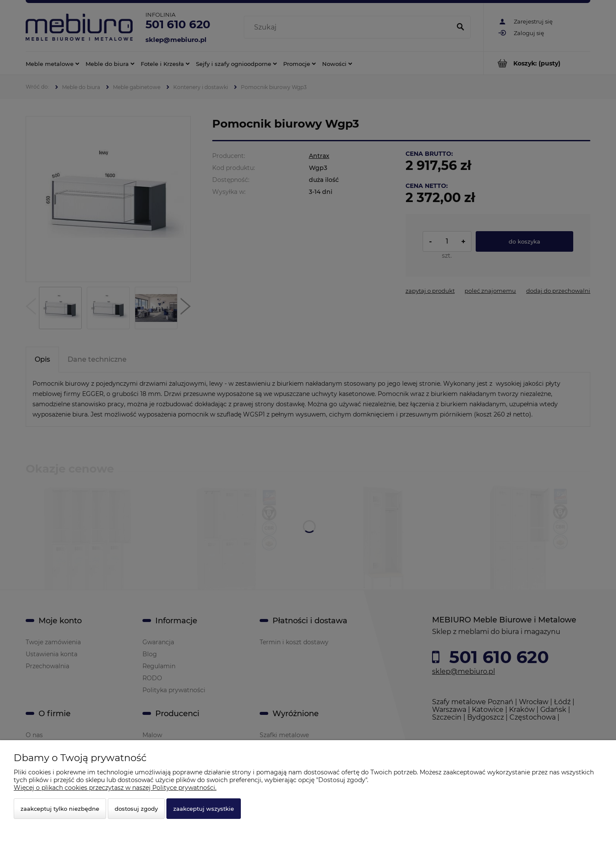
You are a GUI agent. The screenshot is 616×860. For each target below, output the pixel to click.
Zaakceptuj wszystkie (204, 809)
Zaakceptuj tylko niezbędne (60, 809)
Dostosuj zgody (136, 809)
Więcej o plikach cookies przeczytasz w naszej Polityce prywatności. (115, 788)
